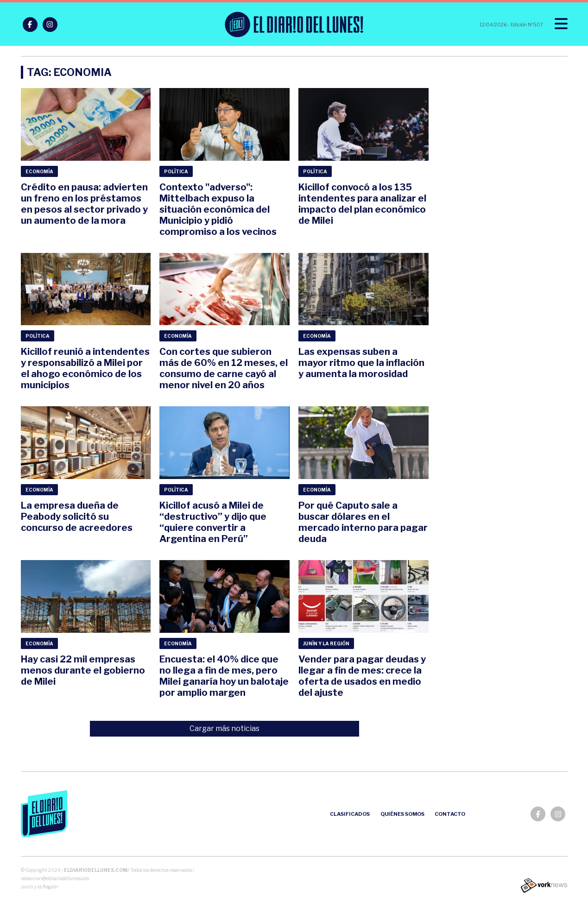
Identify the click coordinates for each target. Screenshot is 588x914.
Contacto (450, 814)
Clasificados (350, 814)
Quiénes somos (402, 814)
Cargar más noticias (224, 728)
